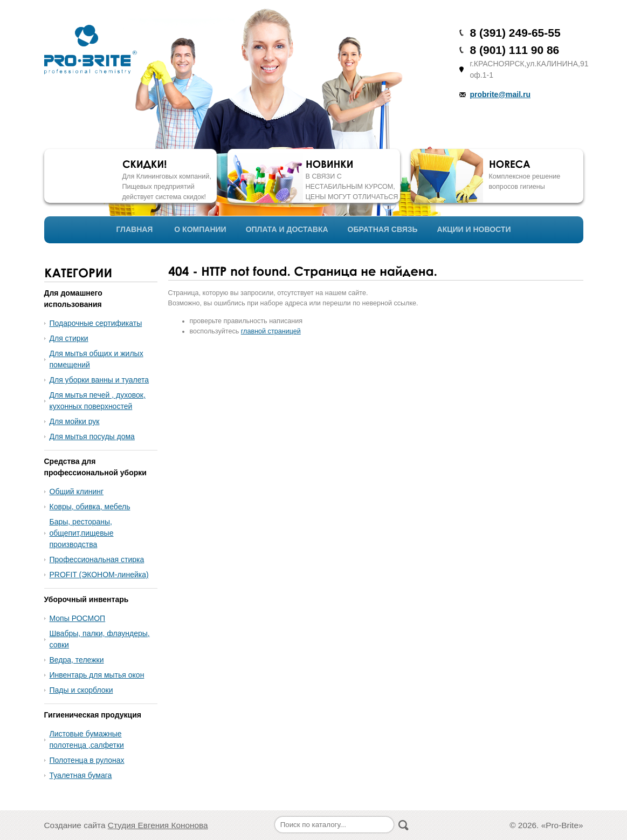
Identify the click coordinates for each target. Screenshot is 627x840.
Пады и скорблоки (81, 690)
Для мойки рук (75, 421)
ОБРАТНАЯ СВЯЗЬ (383, 229)
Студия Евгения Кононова (158, 825)
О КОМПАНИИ (200, 229)
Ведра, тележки (77, 660)
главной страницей (271, 331)
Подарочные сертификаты (96, 323)
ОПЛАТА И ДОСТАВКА (287, 229)
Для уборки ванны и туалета (99, 380)
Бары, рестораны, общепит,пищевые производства (82, 533)
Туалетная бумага (81, 775)
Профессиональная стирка (97, 559)
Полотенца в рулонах (87, 760)
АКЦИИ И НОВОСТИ (474, 229)
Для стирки (69, 338)
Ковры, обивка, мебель (90, 507)
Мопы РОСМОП (78, 618)
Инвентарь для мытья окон (97, 675)
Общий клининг (77, 491)
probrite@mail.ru (500, 94)
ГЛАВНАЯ (135, 229)
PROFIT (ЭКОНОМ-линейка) (99, 575)
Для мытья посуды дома (92, 436)
